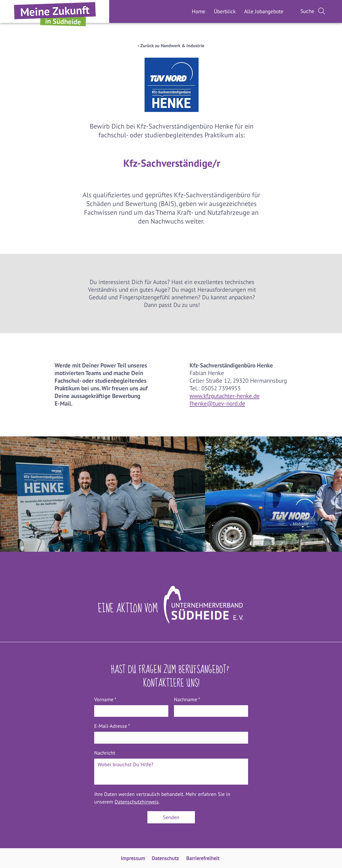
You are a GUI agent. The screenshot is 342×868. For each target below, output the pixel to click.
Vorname (105, 699)
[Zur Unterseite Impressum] (134, 858)
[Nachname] (209, 711)
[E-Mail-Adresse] (169, 738)
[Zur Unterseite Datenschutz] (166, 858)
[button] (264, 11)
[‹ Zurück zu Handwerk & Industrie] (171, 46)
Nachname (187, 699)
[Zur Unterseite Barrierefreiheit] (204, 858)
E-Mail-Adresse (112, 726)
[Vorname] (130, 711)
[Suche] (313, 11)
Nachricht (105, 753)
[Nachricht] (171, 772)
